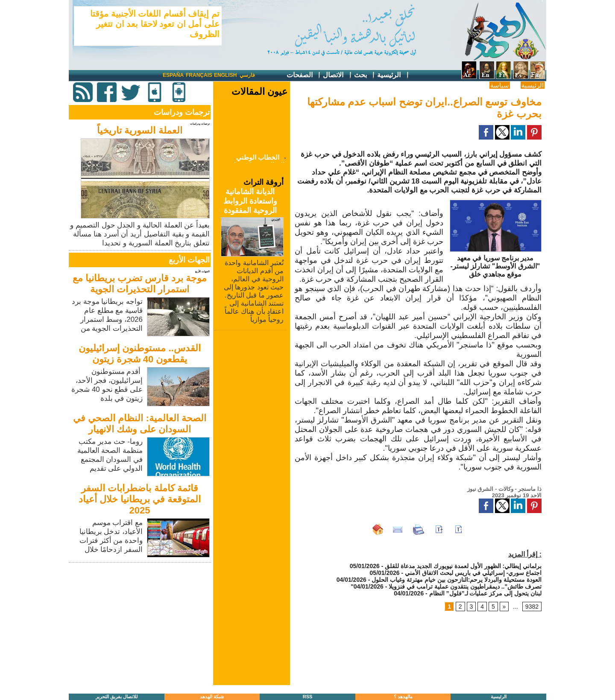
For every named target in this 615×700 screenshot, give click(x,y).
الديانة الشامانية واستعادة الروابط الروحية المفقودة (250, 201)
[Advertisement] (141, 624)
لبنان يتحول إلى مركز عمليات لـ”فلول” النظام (485, 593)
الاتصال (337, 75)
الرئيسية (393, 75)
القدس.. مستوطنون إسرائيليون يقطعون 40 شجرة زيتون (139, 354)
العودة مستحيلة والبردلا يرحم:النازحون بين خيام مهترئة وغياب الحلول (456, 580)
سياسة (500, 85)
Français (199, 75)
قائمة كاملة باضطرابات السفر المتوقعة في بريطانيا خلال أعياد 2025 (140, 499)
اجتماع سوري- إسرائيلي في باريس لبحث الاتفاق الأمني (473, 573)
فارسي (247, 75)
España (173, 75)
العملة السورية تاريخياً (139, 130)
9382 (532, 607)
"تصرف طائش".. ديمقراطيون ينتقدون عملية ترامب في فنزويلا (446, 586)
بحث (365, 75)
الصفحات (304, 75)
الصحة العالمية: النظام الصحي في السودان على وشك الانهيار (140, 424)
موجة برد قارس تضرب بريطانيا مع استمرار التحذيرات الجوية (140, 284)
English (225, 75)
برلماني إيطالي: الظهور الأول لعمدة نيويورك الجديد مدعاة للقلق (463, 566)
